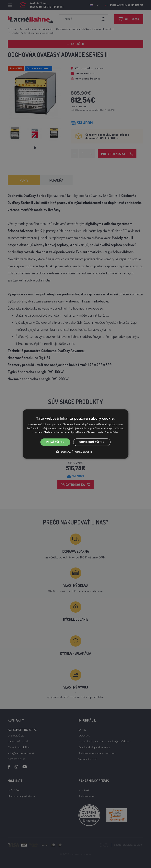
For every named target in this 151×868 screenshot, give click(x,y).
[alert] (75, 434)
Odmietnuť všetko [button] (92, 442)
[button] (76, 452)
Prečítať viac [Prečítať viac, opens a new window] (112, 432)
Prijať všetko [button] (56, 442)
